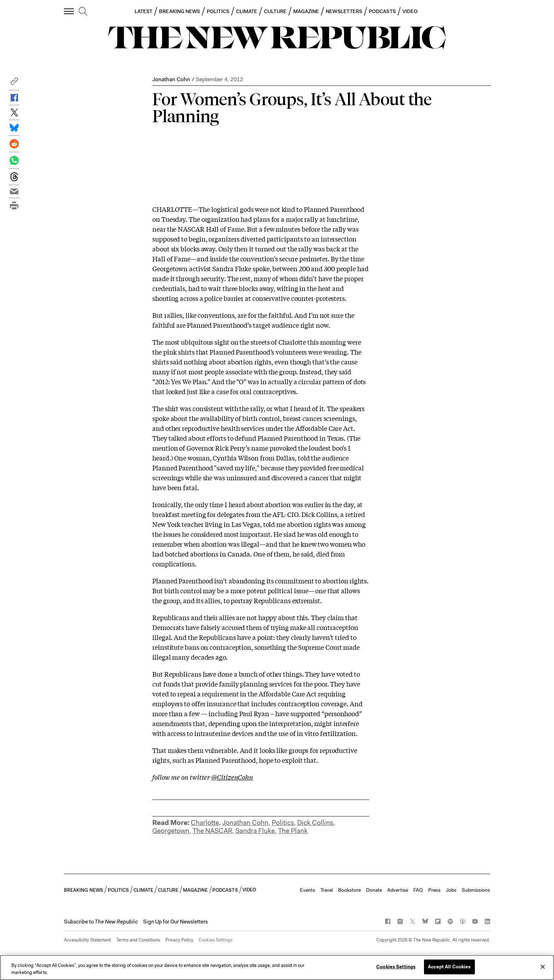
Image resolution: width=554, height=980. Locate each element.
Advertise (398, 890)
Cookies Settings (216, 940)
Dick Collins (315, 823)
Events (308, 890)
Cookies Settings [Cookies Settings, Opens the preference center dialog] (396, 967)
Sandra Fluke (255, 831)
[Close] (543, 967)
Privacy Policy (179, 940)
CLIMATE (247, 11)
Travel (327, 890)
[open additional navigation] (69, 11)
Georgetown (171, 831)
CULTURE (275, 11)
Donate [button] (374, 890)
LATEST (143, 11)
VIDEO (410, 11)
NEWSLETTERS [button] (344, 11)
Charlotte (205, 823)
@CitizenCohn (232, 777)
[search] (83, 12)
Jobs (451, 890)
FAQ (418, 890)
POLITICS (218, 11)
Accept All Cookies (449, 967)
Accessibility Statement (87, 940)
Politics (283, 823)
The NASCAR (212, 831)
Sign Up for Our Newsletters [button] (175, 922)
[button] (14, 83)
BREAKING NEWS (179, 11)
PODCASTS (382, 11)
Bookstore (349, 890)
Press (434, 890)
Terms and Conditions (138, 940)
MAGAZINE (306, 11)
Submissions (476, 890)
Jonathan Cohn (171, 79)
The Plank (293, 831)
